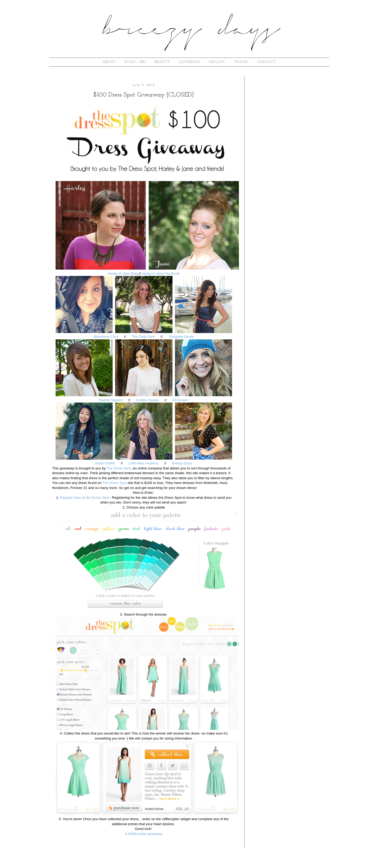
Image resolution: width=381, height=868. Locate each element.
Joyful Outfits (105, 463)
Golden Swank (147, 400)
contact (267, 62)
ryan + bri (135, 62)
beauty (163, 62)
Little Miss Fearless (144, 463)
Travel (241, 62)
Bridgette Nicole (182, 337)
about (109, 62)
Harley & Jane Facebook (161, 273)
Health (217, 62)
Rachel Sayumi (111, 400)
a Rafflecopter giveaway (144, 834)
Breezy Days (182, 463)
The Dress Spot (119, 468)
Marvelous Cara (106, 337)
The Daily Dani (143, 337)
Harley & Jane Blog (123, 273)
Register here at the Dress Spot (85, 498)
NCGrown (180, 400)
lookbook (190, 62)
